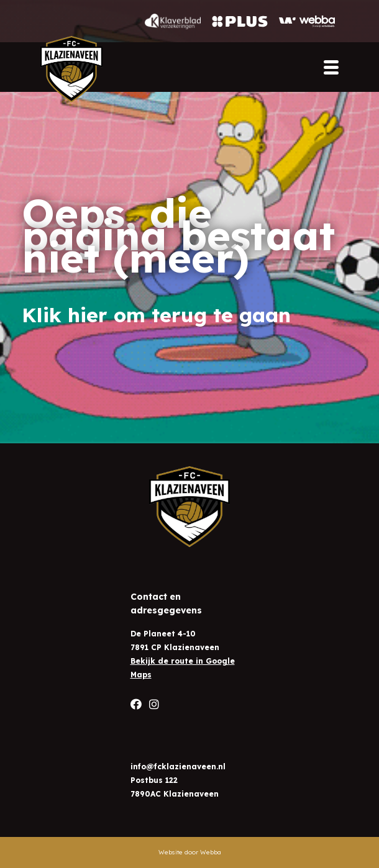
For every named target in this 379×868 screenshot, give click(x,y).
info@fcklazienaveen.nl (178, 766)
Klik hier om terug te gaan (156, 315)
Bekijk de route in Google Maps (183, 668)
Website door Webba (190, 852)
